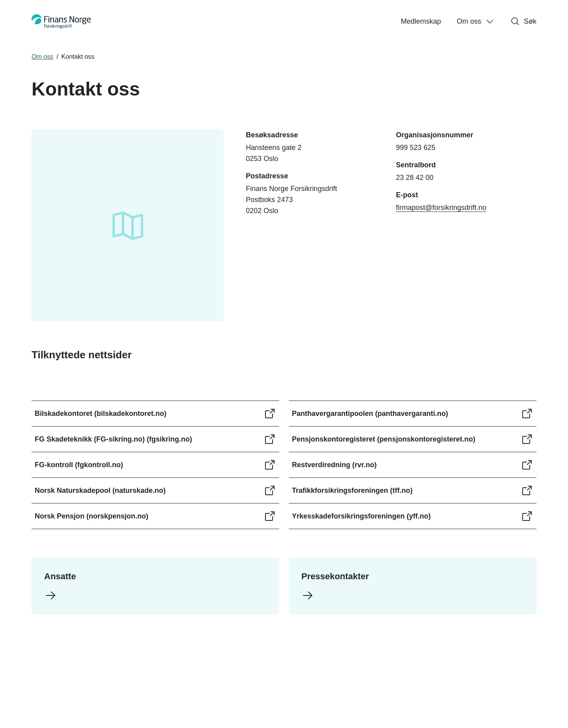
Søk (523, 21)
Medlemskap (421, 21)
